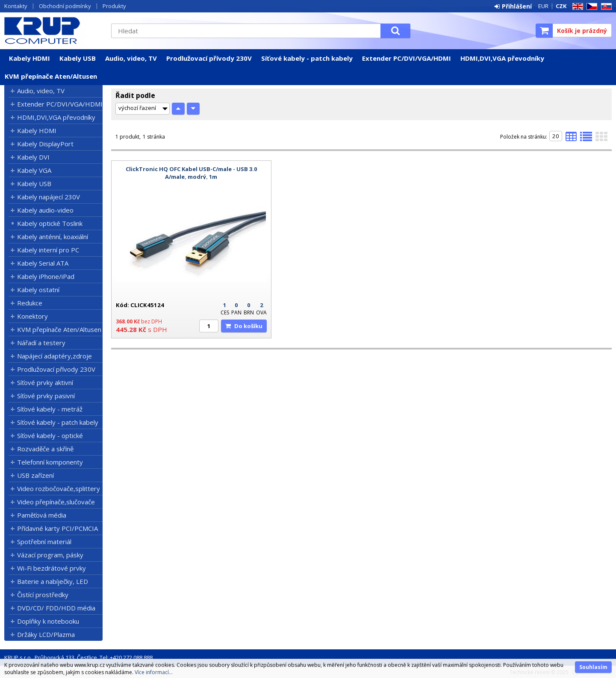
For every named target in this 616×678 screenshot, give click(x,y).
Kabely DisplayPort (45, 144)
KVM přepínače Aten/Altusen (51, 76)
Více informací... (154, 672)
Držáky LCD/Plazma (46, 634)
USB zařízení (35, 475)
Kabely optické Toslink (50, 223)
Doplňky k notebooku (48, 621)
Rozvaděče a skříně (45, 449)
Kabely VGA (34, 170)
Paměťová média (42, 515)
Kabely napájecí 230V (49, 197)
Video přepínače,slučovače (56, 502)
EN (576, 7)
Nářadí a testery (41, 343)
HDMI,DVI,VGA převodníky (502, 58)
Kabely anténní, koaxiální (53, 237)
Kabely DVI (33, 157)
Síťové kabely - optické (50, 435)
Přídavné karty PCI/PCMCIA (57, 528)
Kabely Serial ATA (43, 263)
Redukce (30, 303)
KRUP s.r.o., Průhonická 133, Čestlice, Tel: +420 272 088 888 (78, 657)
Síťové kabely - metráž (50, 409)
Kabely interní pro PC (48, 250)
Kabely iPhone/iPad (46, 276)
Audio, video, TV (131, 58)
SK (605, 7)
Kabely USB (78, 58)
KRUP (53, 30)
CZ (590, 7)
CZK (561, 6)
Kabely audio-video (45, 210)
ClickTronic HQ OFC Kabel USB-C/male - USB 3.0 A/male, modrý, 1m (191, 173)
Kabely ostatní (38, 290)
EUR (543, 6)
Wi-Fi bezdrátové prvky (52, 568)
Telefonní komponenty (50, 462)
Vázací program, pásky (50, 555)
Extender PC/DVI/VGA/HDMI (407, 58)
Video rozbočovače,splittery (59, 489)
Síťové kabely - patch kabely (307, 58)
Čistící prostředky (43, 595)
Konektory (32, 316)
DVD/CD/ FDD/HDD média (56, 608)
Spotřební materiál (44, 542)
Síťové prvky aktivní (45, 382)
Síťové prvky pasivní (46, 396)
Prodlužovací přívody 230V (209, 58)
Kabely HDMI (29, 58)
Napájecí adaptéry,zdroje (55, 356)
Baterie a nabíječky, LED (53, 581)
